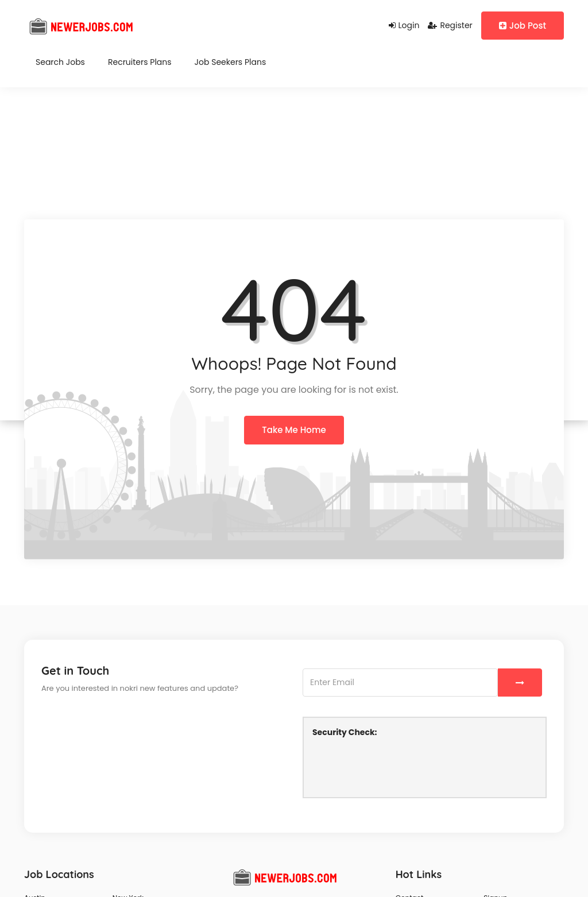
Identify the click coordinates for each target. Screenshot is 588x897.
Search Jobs (60, 62)
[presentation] (400, 766)
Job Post (523, 26)
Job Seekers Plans (231, 62)
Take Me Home (294, 430)
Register (450, 25)
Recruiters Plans (140, 62)
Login (404, 25)
